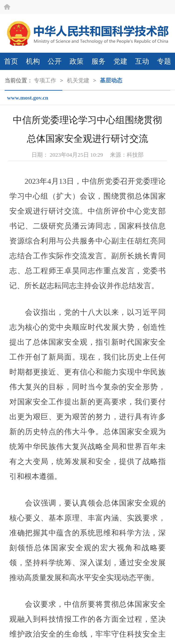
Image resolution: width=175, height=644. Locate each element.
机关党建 (78, 80)
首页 (11, 61)
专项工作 (45, 80)
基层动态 (111, 80)
